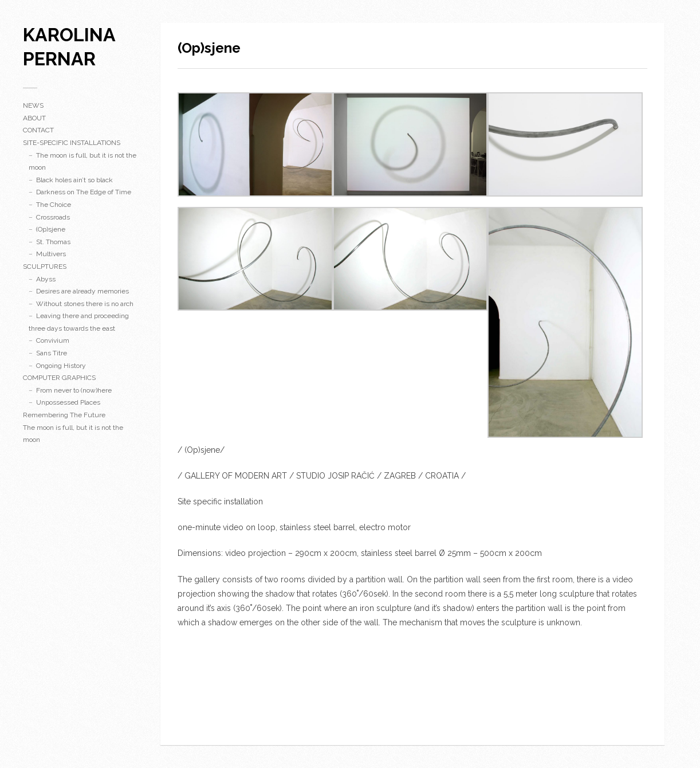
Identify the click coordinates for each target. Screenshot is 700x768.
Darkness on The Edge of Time (84, 192)
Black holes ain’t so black (74, 180)
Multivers (51, 254)
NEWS (33, 105)
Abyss (46, 279)
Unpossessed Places (68, 402)
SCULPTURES (45, 267)
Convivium (53, 340)
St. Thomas (53, 242)
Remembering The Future (64, 415)
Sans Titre (52, 353)
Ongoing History (61, 366)
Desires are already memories (82, 291)
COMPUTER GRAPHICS (59, 378)
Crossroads (53, 217)
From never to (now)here (74, 390)
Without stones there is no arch (85, 304)
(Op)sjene (51, 229)
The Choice (54, 205)
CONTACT (38, 130)
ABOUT (34, 118)
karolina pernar (69, 47)
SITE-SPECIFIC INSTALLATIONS (72, 143)
